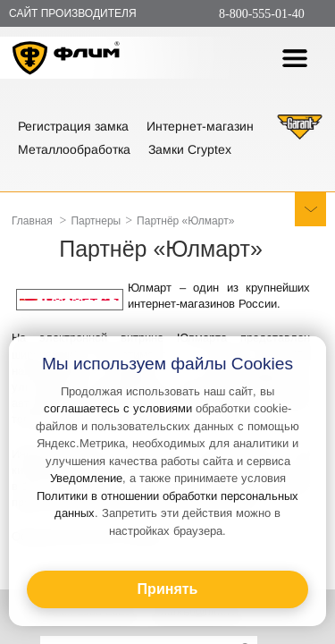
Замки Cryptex (190, 149)
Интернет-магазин (200, 126)
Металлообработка (74, 149)
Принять (168, 589)
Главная (32, 221)
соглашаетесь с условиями (118, 408)
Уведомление (86, 478)
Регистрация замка (73, 126)
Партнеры (96, 221)
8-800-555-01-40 (262, 14)
